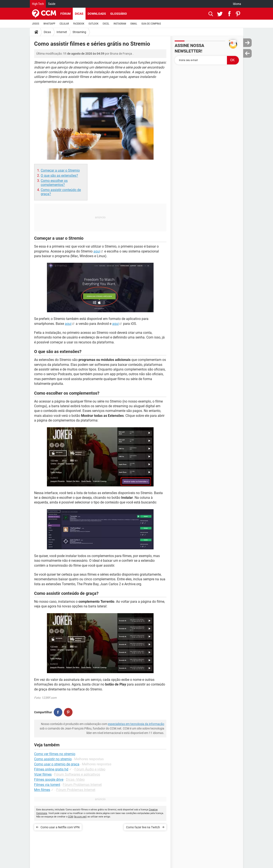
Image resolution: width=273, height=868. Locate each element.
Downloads (97, 14)
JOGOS (36, 24)
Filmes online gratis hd (51, 769)
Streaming (79, 32)
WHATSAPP (49, 24)
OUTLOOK (94, 24)
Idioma (237, 4)
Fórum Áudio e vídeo (90, 769)
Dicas (79, 14)
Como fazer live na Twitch (143, 827)
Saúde (52, 4)
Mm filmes (42, 790)
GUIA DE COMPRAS (151, 24)
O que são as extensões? (59, 176)
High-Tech (38, 4)
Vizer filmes (43, 774)
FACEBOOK (79, 24)
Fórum (65, 14)
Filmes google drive (49, 780)
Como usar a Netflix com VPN (60, 827)
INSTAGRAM (120, 24)
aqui (97, 251)
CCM (71, 817)
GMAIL (134, 24)
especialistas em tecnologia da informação (136, 724)
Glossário (119, 14)
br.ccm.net (80, 817)
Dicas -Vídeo (75, 780)
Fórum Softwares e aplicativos (77, 774)
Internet (62, 32)
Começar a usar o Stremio (60, 170)
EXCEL (106, 24)
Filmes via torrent (47, 785)
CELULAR (64, 24)
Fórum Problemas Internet (82, 785)
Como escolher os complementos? (54, 183)
